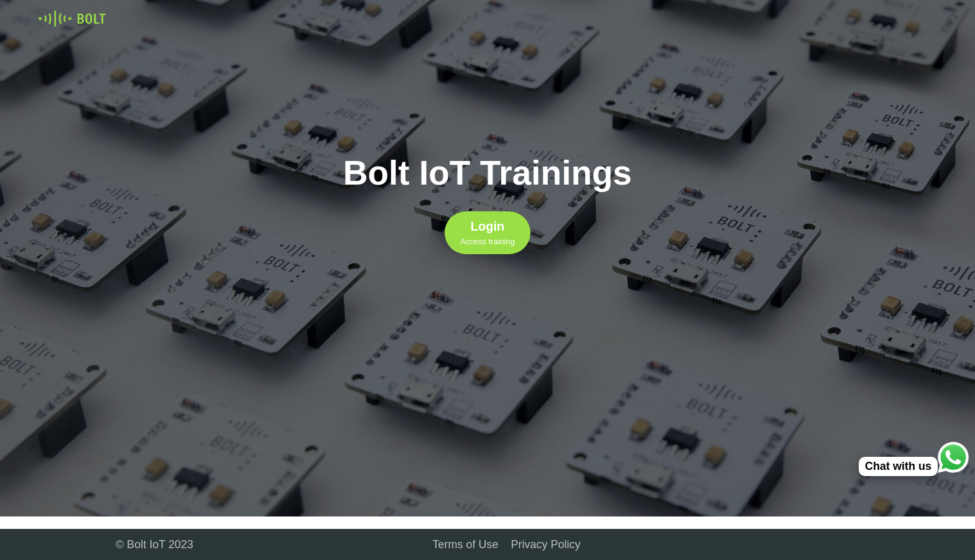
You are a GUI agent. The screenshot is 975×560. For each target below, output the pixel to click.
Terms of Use (466, 544)
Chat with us (898, 466)
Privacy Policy (546, 544)
